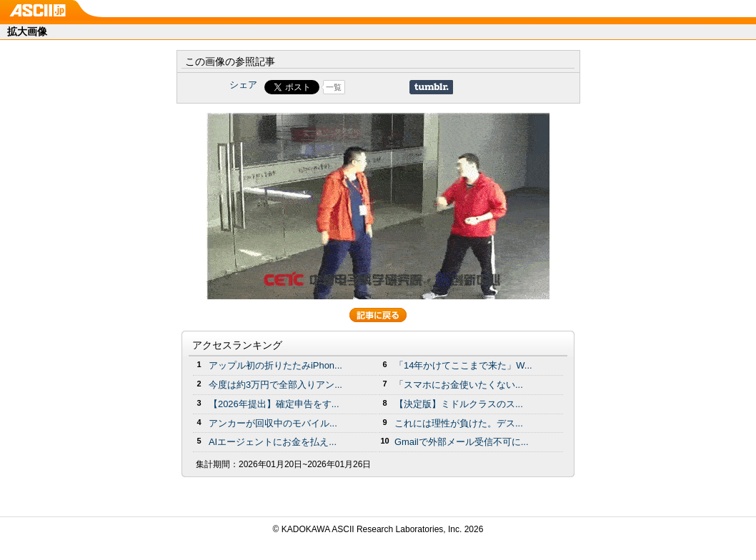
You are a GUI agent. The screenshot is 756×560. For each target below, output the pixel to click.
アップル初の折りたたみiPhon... (275, 365)
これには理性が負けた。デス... (459, 423)
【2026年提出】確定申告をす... (274, 404)
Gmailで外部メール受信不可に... (462, 442)
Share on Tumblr (431, 87)
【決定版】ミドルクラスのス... (459, 404)
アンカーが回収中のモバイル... (273, 423)
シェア (243, 85)
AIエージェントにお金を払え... (273, 442)
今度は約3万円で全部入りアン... (275, 385)
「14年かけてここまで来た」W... (463, 365)
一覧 (334, 87)
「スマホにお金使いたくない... (459, 385)
